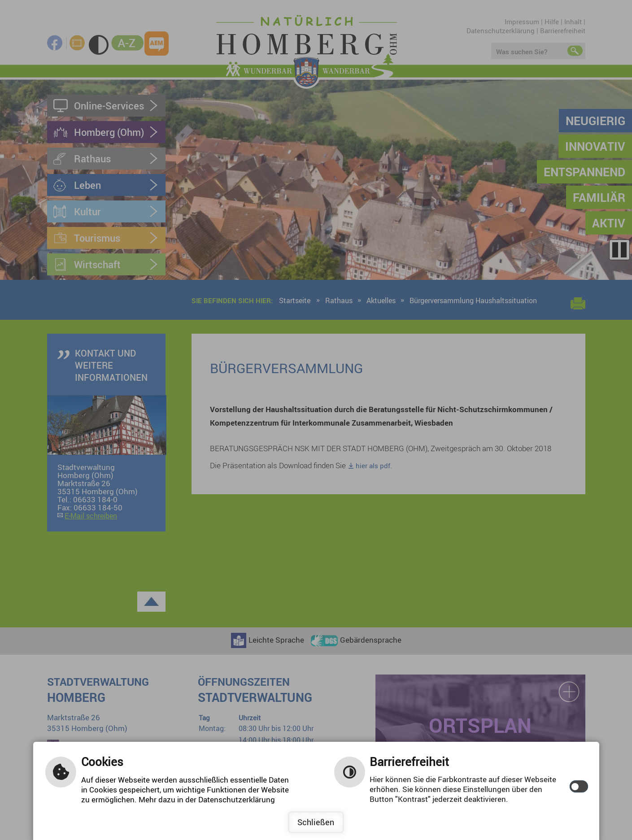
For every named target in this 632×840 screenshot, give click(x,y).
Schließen (316, 822)
